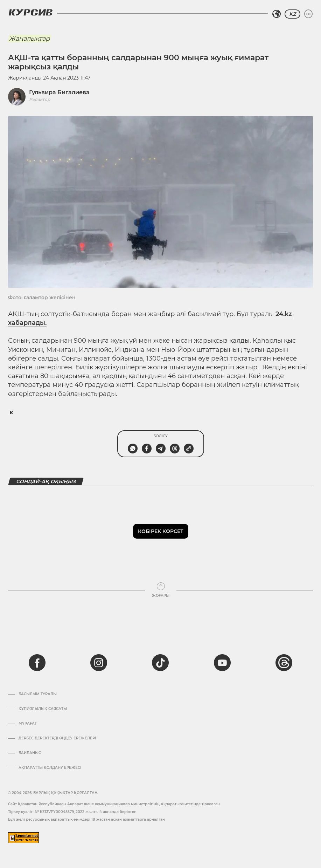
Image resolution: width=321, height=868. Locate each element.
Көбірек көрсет (161, 531)
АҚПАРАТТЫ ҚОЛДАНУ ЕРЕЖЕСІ (50, 768)
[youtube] (222, 663)
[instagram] (99, 663)
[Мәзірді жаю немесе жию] (308, 14)
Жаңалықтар (29, 39)
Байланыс (30, 753)
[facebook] (37, 663)
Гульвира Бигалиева (59, 92)
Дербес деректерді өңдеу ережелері (57, 738)
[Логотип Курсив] (30, 12)
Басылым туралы (38, 694)
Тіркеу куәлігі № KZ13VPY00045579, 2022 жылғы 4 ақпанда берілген (72, 812)
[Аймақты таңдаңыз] (277, 14)
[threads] (284, 663)
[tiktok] (160, 663)
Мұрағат (28, 724)
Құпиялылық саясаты (43, 709)
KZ (292, 14)
